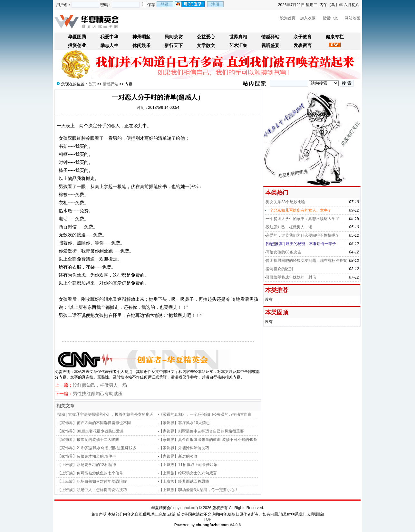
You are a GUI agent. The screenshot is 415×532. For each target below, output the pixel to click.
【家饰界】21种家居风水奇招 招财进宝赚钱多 (97, 448)
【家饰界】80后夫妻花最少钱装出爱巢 (90, 431)
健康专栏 (335, 37)
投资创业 (77, 46)
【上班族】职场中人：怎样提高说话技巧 (92, 490)
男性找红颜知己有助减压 (98, 394)
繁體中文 (330, 18)
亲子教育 (303, 37)
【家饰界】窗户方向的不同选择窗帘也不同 (94, 423)
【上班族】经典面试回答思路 (184, 481)
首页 (92, 84)
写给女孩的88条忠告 (283, 252)
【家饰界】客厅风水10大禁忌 (184, 423)
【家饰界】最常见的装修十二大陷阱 (88, 440)
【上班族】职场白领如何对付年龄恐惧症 (92, 481)
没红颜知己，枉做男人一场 (100, 385)
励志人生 (109, 46)
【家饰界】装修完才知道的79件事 (87, 456)
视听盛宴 (270, 46)
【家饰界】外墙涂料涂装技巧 (184, 448)
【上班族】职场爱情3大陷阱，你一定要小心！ (199, 490)
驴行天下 (174, 46)
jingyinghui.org (184, 508)
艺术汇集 (238, 46)
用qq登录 (190, 4)
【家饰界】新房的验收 (178, 456)
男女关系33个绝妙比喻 (285, 202)
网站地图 (352, 18)
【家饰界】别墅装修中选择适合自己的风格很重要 (201, 431)
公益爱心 (206, 37)
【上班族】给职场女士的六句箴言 (188, 473)
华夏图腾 (77, 37)
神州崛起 (141, 37)
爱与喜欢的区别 (279, 269)
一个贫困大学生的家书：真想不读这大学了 (303, 219)
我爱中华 (109, 37)
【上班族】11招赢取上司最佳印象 (188, 465)
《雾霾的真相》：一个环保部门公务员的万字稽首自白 (205, 414)
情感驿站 (270, 37)
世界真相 (238, 37)
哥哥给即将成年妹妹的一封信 (291, 277)
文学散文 (206, 46)
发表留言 (303, 46)
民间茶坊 (174, 37)
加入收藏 (308, 18)
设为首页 (288, 18)
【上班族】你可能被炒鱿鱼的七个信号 (90, 473)
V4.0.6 (235, 525)
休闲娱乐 (141, 46)
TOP (207, 519)
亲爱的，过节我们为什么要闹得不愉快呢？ (303, 235)
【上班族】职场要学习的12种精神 (87, 465)
